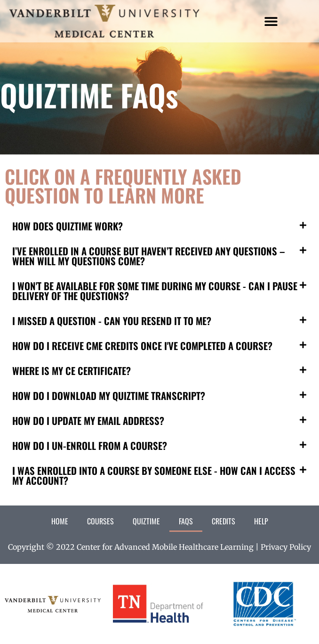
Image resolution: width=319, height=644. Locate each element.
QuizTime (146, 521)
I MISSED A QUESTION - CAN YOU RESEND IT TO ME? (112, 321)
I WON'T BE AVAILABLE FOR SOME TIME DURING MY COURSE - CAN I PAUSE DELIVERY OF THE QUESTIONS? (155, 291)
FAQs (186, 521)
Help (261, 521)
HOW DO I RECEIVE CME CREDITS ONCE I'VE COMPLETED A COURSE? (142, 346)
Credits (223, 521)
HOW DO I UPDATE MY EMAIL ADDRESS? (88, 420)
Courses (100, 521)
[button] (271, 21)
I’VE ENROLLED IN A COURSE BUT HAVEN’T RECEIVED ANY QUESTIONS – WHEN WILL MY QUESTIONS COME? (149, 256)
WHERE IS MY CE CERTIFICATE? (72, 371)
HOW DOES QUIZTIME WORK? (68, 226)
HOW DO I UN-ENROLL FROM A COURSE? (90, 445)
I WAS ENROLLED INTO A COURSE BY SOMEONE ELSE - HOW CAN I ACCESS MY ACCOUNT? (154, 475)
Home (60, 521)
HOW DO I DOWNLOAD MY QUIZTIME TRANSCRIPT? (109, 395)
